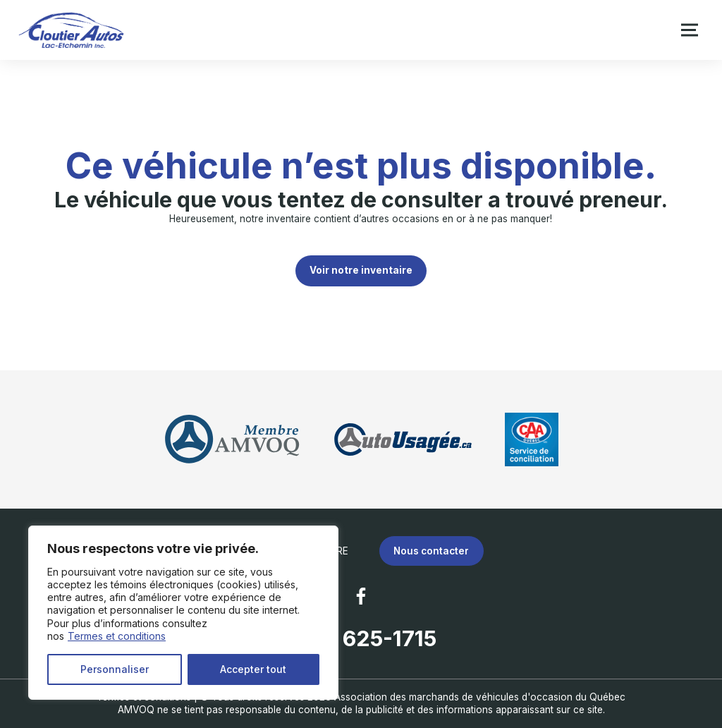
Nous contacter (431, 551)
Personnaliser (115, 669)
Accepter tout (253, 669)
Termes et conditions (117, 636)
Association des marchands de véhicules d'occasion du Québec (480, 697)
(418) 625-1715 (361, 638)
